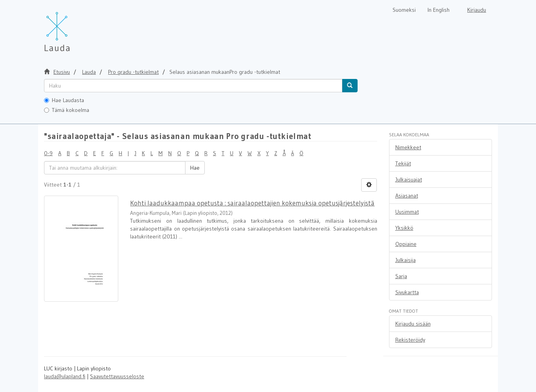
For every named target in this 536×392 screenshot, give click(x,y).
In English (439, 10)
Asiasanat (407, 196)
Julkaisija (406, 260)
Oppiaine (406, 244)
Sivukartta (407, 292)
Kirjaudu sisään (413, 324)
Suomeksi (404, 10)
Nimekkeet (408, 147)
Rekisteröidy (410, 340)
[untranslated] (193, 86)
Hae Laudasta (64, 100)
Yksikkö (404, 228)
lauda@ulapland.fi (65, 376)
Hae (195, 168)
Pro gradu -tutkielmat (133, 72)
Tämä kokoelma (67, 110)
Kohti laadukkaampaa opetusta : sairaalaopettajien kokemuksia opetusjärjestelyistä (252, 203)
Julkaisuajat (409, 180)
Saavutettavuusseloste (117, 376)
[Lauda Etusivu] (73, 27)
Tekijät (403, 163)
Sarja (401, 276)
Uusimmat (407, 212)
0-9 (48, 153)
